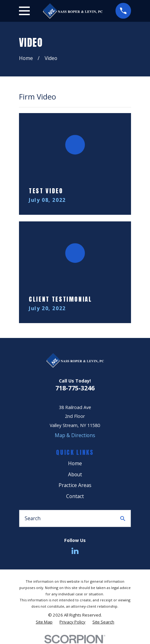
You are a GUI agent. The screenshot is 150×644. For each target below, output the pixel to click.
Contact (75, 496)
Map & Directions (75, 435)
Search (33, 518)
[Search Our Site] (123, 519)
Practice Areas (75, 485)
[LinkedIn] (75, 551)
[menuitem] (44, 622)
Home (75, 463)
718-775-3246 (75, 388)
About (75, 474)
